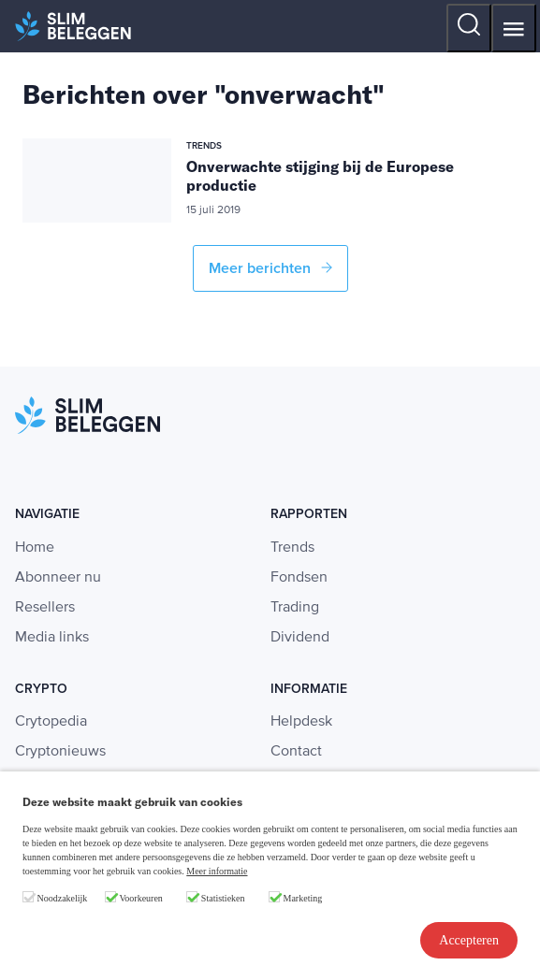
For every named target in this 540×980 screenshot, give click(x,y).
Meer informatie (217, 871)
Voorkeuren (140, 898)
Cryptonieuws (60, 752)
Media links (52, 638)
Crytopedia (51, 722)
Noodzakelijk (63, 898)
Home (35, 548)
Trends (292, 548)
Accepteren (469, 940)
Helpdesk (301, 722)
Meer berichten (270, 268)
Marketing (303, 898)
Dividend (300, 638)
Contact (296, 752)
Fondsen (299, 578)
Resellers (45, 608)
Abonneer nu (58, 578)
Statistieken (223, 898)
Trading (295, 608)
